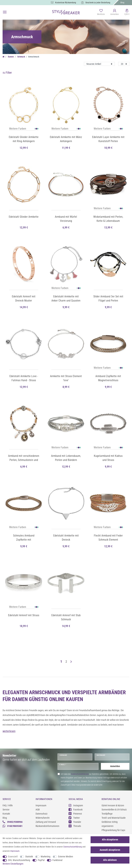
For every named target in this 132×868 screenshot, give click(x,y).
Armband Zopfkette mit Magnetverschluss (108, 378)
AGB (38, 810)
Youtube (75, 822)
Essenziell (13, 857)
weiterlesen (9, 731)
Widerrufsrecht (43, 818)
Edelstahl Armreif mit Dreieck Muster (24, 299)
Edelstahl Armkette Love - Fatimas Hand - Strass (24, 378)
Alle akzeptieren (110, 840)
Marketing (46, 857)
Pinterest (75, 814)
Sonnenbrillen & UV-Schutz (114, 810)
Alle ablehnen (110, 860)
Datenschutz (42, 814)
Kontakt (6, 814)
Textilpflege (107, 814)
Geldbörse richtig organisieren (110, 824)
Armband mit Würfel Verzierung (66, 219)
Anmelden (115, 766)
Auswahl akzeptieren (110, 850)
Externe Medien (66, 857)
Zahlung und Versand (46, 822)
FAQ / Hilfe (8, 805)
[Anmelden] (115, 12)
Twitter (74, 818)
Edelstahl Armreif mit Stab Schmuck (66, 617)
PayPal (41, 860)
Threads (75, 826)
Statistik (29, 857)
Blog (122, 3)
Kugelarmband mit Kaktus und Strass (108, 458)
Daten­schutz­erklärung (73, 847)
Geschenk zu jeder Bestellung (98, 3)
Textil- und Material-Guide (114, 818)
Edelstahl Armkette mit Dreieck (66, 538)
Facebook (76, 809)
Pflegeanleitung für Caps (113, 830)
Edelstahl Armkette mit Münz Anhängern (66, 139)
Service (6, 810)
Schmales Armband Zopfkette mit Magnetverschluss (24, 538)
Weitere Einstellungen (13, 864)
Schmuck (21, 57)
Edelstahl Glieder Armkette (24, 217)
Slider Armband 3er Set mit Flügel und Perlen (108, 299)
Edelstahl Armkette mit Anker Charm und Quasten (66, 299)
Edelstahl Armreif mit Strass (24, 615)
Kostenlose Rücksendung (66, 3)
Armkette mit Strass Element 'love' (66, 378)
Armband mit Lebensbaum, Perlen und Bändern (66, 458)
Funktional (57, 860)
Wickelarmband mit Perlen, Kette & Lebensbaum (108, 219)
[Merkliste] (101, 12)
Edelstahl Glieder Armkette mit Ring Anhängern (24, 139)
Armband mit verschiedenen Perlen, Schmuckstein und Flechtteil (24, 458)
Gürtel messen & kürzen (113, 805)
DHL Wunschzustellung (19, 860)
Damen (11, 57)
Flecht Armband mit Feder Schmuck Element (108, 538)
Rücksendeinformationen (47, 826)
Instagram (76, 805)
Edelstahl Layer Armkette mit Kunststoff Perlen (108, 139)
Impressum (41, 805)
